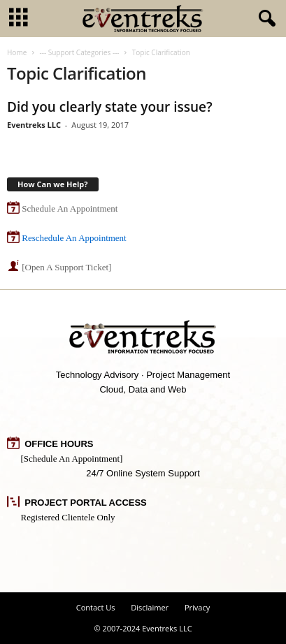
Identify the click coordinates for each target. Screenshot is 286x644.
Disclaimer (150, 607)
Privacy (197, 607)
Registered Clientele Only (68, 517)
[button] (264, 19)
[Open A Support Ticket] (66, 267)
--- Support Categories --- (79, 52)
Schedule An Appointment (70, 208)
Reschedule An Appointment (74, 238)
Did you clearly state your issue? (110, 107)
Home (17, 52)
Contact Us (96, 607)
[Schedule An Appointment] (72, 459)
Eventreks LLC (34, 125)
